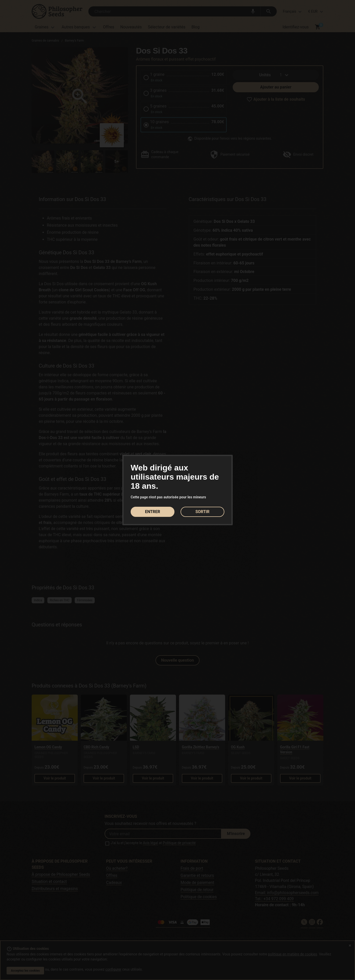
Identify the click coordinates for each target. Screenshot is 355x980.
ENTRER (153, 512)
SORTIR (203, 512)
